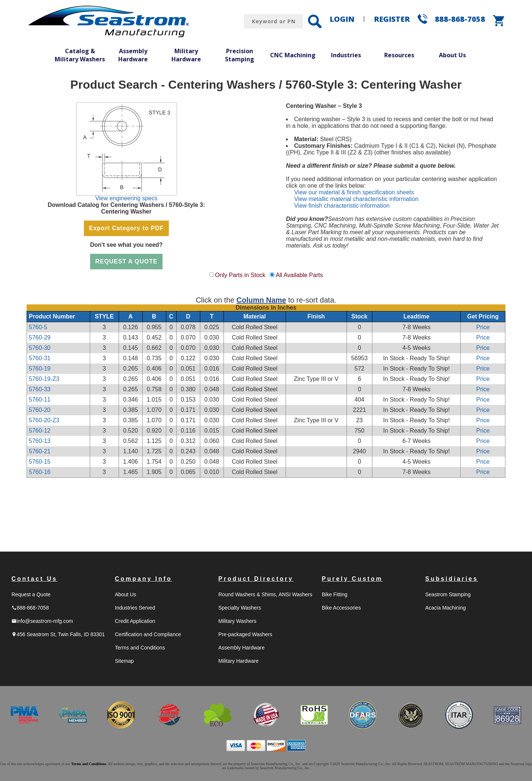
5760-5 (38, 327)
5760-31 (40, 358)
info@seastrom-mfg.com (42, 621)
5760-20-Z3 (44, 420)
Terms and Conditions (140, 648)
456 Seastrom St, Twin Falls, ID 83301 (58, 634)
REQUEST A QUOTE (127, 261)
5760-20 (40, 410)
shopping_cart (499, 21)
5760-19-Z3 (44, 379)
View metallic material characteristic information (356, 199)
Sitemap (124, 661)
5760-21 (40, 451)
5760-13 (40, 441)
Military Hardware (186, 55)
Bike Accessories (341, 608)
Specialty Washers (240, 608)
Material (255, 316)
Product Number (52, 316)
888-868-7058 (460, 19)
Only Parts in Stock (240, 275)
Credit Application (135, 621)
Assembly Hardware (133, 55)
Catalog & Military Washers (80, 55)
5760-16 (40, 472)
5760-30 (40, 348)
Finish (316, 316)
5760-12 (40, 431)
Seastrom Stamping (448, 594)
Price (483, 327)
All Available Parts (299, 275)
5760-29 (40, 337)
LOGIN (342, 19)
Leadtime (416, 316)
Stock (359, 316)
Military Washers (237, 621)
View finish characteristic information (342, 206)
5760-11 (40, 400)
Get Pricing (483, 316)
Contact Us (34, 579)
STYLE (104, 316)
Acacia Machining (446, 608)
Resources (399, 55)
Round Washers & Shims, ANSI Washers (265, 594)
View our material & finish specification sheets (354, 192)
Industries (346, 55)
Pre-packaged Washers (245, 634)
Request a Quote (31, 594)
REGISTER (392, 19)
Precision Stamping (240, 55)
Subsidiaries (452, 579)
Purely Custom (352, 579)
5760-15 (40, 462)
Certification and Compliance (148, 634)
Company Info (144, 579)
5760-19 (40, 369)
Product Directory (256, 579)
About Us (452, 55)
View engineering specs (127, 198)
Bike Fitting (335, 594)
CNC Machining (293, 55)
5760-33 (40, 389)
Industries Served (135, 608)
